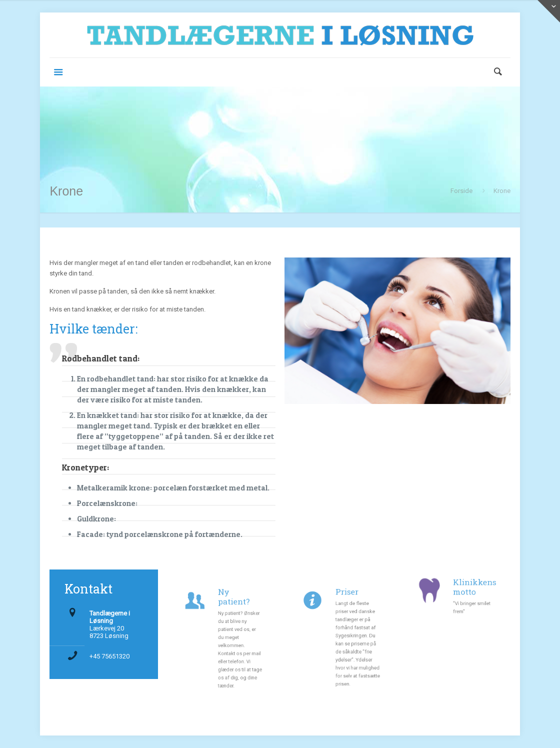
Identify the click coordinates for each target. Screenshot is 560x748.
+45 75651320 (109, 656)
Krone (502, 191)
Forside (461, 191)
